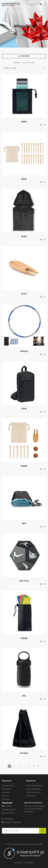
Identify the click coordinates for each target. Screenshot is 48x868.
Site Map (5, 799)
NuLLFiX (39, 844)
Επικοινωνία (31, 796)
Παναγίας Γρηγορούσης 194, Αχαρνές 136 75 (9, 810)
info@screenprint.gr (13, 822)
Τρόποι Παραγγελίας (34, 786)
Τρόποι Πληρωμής (33, 789)
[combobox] (24, 68)
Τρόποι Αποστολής (33, 792)
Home (11, 31)
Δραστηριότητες (21, 31)
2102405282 (9, 819)
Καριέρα (5, 796)
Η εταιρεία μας (8, 786)
